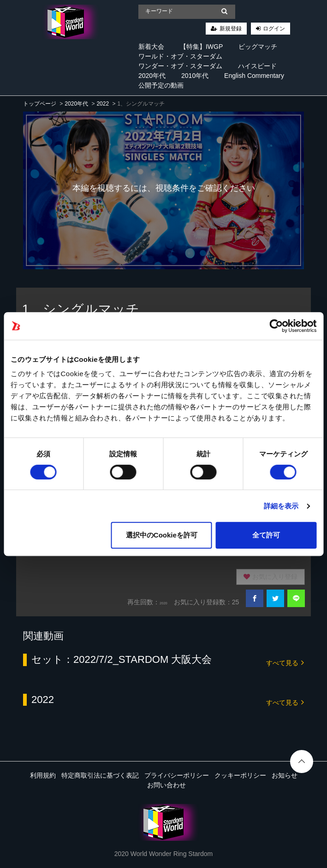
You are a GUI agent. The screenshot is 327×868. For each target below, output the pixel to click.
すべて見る (285, 662)
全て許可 (266, 535)
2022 (103, 104)
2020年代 (152, 76)
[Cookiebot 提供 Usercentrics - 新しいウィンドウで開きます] (276, 326)
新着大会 (151, 47)
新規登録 (231, 29)
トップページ (40, 104)
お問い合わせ (166, 785)
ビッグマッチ (258, 47)
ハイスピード (257, 66)
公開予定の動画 (161, 85)
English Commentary (254, 76)
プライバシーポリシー (177, 775)
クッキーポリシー (240, 775)
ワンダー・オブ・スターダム (180, 66)
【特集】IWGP (201, 47)
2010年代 (195, 76)
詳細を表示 (281, 506)
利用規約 (43, 775)
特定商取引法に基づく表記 (100, 775)
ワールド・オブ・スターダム (180, 56)
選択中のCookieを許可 (162, 535)
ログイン (274, 29)
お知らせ (285, 775)
